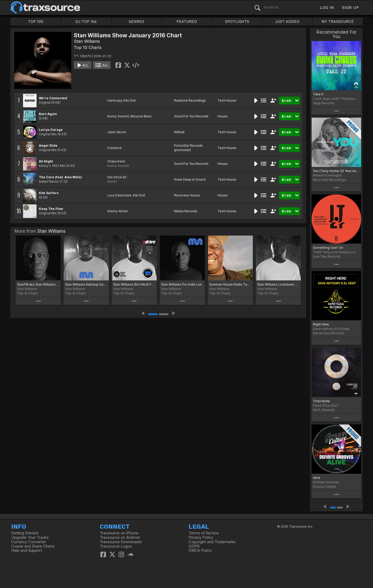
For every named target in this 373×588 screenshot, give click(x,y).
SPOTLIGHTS (237, 22)
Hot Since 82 (117, 177)
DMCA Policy (200, 550)
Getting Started (25, 533)
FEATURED (187, 22)
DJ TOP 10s (86, 22)
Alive (317, 478)
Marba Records (186, 211)
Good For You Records (191, 116)
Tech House (227, 100)
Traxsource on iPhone (119, 533)
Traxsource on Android (120, 537)
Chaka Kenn (116, 161)
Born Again (48, 114)
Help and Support (27, 550)
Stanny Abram (118, 211)
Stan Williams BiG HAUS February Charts (134, 284)
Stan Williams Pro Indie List (181, 284)
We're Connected (53, 98)
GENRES (137, 22)
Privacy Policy (201, 537)
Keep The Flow (51, 209)
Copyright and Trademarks (212, 542)
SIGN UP (350, 7)
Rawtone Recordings (190, 100)
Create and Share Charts (33, 546)
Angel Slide (48, 146)
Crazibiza (114, 148)
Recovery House (187, 195)
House (223, 116)
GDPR (194, 546)
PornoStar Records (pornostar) (188, 148)
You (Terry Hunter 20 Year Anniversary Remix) (336, 171)
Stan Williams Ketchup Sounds (86, 284)
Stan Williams (87, 41)
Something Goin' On (328, 248)
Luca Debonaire (119, 195)
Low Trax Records (327, 256)
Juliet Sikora (117, 132)
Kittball (179, 132)
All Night (46, 161)
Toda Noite (321, 401)
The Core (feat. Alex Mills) (60, 177)
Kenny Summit (118, 116)
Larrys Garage (51, 130)
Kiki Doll (130, 100)
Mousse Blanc (141, 116)
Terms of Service (204, 533)
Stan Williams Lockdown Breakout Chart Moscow (278, 284)
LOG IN (327, 7)
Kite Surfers (49, 193)
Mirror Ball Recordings (330, 180)
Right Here (321, 324)
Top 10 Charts (88, 47)
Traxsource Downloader (121, 542)
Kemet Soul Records (329, 333)
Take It (318, 94)
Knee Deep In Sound (190, 179)
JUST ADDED (287, 22)
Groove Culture (324, 487)
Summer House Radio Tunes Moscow (230, 284)
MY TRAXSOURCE (338, 22)
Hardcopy (115, 100)
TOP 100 (36, 22)
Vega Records (324, 103)
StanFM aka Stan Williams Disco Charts (38, 284)
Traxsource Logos (116, 546)
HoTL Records (324, 410)
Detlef (112, 182)
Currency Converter (29, 542)
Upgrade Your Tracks (30, 537)
